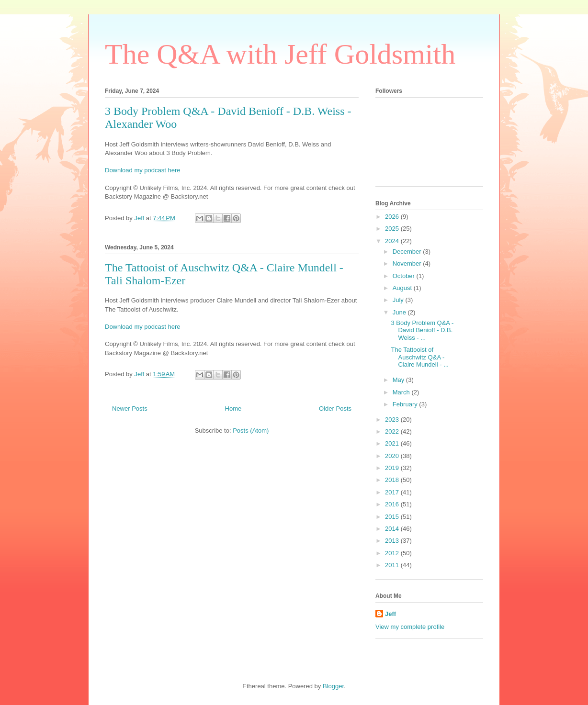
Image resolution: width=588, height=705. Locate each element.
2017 (393, 492)
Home (233, 408)
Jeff (390, 614)
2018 (393, 480)
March (402, 392)
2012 (393, 553)
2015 (393, 517)
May (399, 380)
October (405, 276)
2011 (393, 565)
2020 (393, 456)
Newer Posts (130, 408)
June (400, 312)
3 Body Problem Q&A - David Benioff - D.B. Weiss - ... (422, 330)
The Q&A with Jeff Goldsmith (280, 54)
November (408, 263)
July (399, 300)
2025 (393, 229)
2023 (393, 420)
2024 (393, 241)
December (408, 252)
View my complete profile (410, 627)
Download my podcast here (143, 170)
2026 (393, 217)
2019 (393, 468)
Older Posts (335, 408)
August (403, 288)
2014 (393, 529)
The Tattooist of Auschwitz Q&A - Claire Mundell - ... (419, 357)
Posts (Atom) (251, 431)
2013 (393, 541)
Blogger (333, 686)
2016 (393, 504)
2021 (393, 443)
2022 (393, 431)
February (406, 404)
